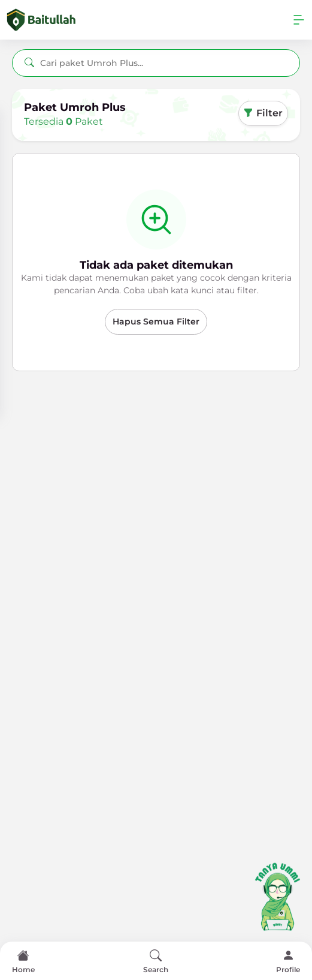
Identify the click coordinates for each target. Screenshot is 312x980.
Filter (263, 113)
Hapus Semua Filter (156, 321)
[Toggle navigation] (299, 20)
